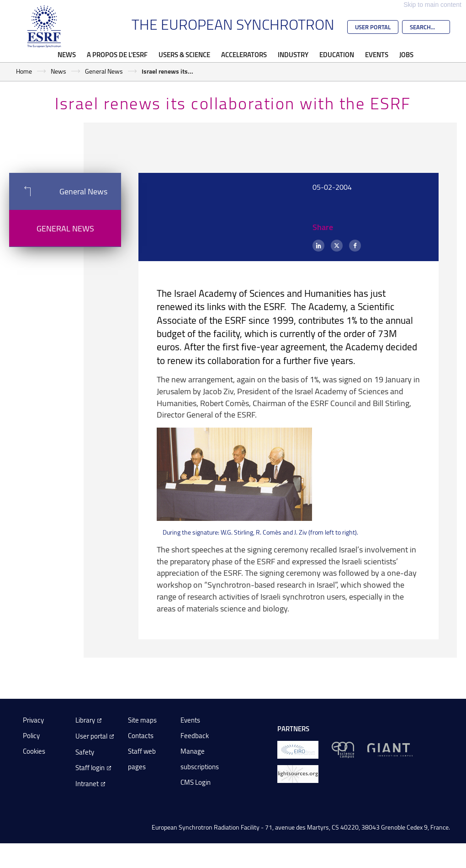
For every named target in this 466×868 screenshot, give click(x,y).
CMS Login (196, 782)
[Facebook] (355, 246)
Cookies (34, 751)
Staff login (90, 768)
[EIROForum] (298, 749)
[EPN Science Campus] (343, 749)
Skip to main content (432, 5)
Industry (293, 54)
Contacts (141, 736)
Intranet (87, 784)
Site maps (142, 720)
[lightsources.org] (298, 774)
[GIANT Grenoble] (390, 749)
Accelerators (244, 54)
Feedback (195, 736)
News (67, 54)
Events (377, 54)
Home (24, 71)
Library (85, 720)
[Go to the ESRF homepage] (44, 27)
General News (104, 71)
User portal (91, 736)
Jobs (406, 54)
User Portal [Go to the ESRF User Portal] (373, 27)
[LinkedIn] (318, 246)
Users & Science (184, 54)
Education (337, 54)
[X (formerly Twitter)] (337, 246)
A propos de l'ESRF (117, 54)
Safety (85, 752)
